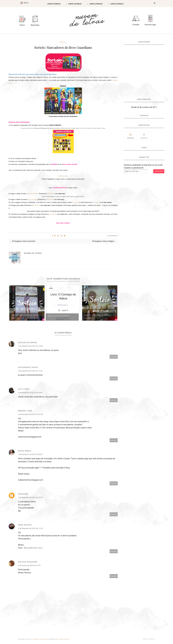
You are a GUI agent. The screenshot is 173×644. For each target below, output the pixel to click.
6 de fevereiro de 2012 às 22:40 (30, 414)
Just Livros (24, 389)
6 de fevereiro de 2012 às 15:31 (30, 371)
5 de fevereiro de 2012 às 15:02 (30, 346)
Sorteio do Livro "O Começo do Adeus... (98, 317)
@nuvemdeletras (33, 194)
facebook (144, 136)
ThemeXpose (64, 639)
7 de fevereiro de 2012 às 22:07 (30, 497)
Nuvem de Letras (33, 253)
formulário (51, 194)
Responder (114, 357)
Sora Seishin (25, 525)
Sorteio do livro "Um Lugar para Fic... (25, 317)
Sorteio (63, 42)
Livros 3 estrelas (96, 4)
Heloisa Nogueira (28, 562)
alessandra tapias (28, 367)
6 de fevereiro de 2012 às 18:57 (30, 392)
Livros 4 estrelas (75, 4)
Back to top (149, 639)
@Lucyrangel (33, 199)
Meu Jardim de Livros (33, 548)
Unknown (23, 494)
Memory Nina (25, 411)
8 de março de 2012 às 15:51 (29, 565)
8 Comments (113, 236)
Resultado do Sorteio (59, 316)
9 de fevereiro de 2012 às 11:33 (30, 528)
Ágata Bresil (25, 451)
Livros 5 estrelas (54, 4)
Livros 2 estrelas (117, 4)
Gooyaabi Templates (39, 639)
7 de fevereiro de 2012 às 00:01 (30, 454)
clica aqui (75, 202)
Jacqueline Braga (28, 342)
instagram (130, 136)
